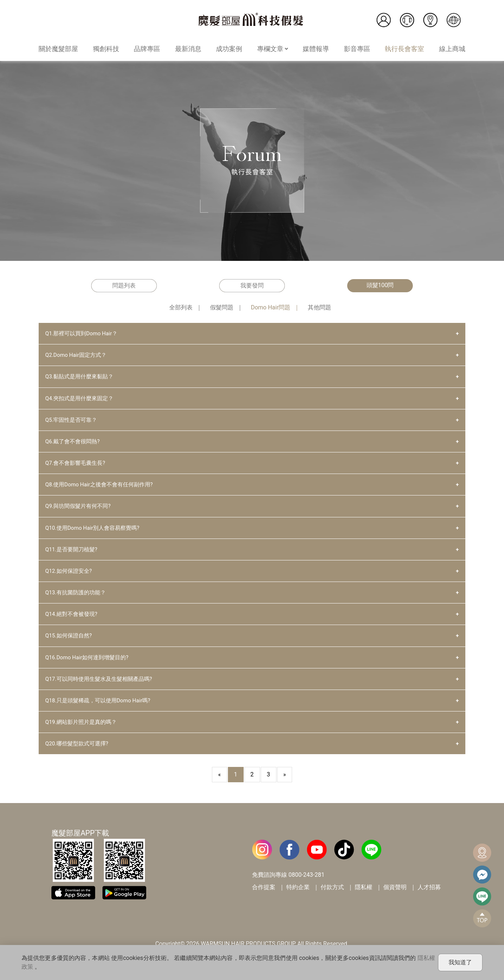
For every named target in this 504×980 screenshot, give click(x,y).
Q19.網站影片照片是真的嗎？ (83, 734)
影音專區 (357, 49)
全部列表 (181, 307)
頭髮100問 (380, 285)
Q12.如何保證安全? (70, 578)
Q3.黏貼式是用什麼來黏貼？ (82, 378)
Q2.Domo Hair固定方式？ (78, 356)
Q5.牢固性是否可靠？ (73, 423)
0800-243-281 (307, 888)
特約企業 (298, 901)
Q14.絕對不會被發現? (73, 623)
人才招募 (429, 901)
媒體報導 (316, 49)
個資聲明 (395, 901)
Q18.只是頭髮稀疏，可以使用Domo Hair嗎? (102, 712)
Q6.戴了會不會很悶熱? (74, 445)
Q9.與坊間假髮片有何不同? (80, 512)
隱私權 (364, 901)
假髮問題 (222, 307)
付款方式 (332, 901)
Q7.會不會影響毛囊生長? (77, 467)
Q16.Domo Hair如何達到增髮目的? (90, 668)
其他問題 (319, 307)
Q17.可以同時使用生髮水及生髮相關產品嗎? (102, 690)
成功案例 (229, 49)
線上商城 (452, 49)
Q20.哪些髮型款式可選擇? (79, 757)
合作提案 (264, 901)
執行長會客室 (404, 49)
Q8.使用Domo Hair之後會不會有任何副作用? (103, 489)
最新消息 (188, 49)
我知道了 (460, 962)
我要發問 (252, 285)
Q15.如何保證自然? (70, 645)
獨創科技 (106, 49)
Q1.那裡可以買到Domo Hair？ (84, 334)
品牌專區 (147, 49)
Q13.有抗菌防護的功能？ (77, 601)
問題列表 (124, 285)
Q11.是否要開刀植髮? (73, 556)
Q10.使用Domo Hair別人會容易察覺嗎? (96, 534)
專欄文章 (273, 49)
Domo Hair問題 (271, 307)
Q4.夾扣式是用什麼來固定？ (82, 400)
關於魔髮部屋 (58, 49)
